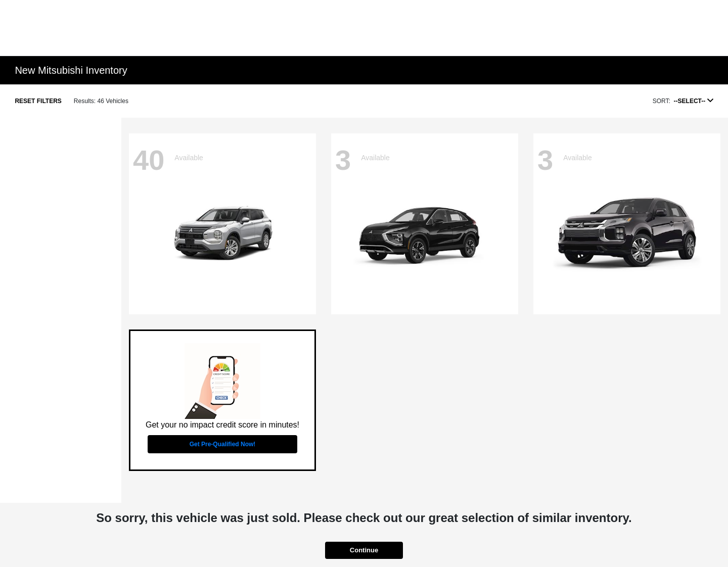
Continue (364, 550)
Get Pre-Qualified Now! (223, 444)
